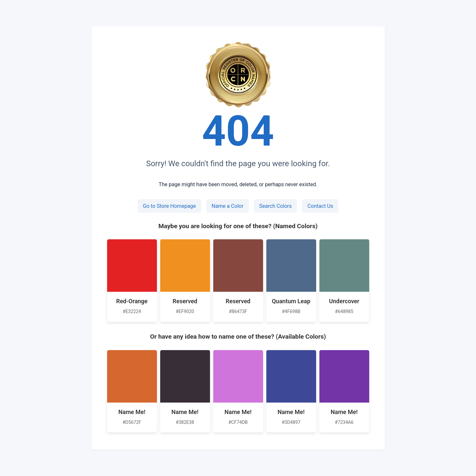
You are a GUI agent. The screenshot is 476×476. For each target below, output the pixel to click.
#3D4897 (291, 422)
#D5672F (132, 422)
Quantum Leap (291, 301)
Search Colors (275, 206)
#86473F (238, 311)
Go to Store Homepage (169, 206)
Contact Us (320, 206)
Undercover (344, 301)
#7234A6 (344, 422)
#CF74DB (238, 422)
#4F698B (291, 311)
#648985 (344, 311)
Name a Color (228, 206)
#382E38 (185, 422)
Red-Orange (132, 301)
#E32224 (132, 311)
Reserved (185, 301)
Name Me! (132, 412)
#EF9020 (185, 311)
